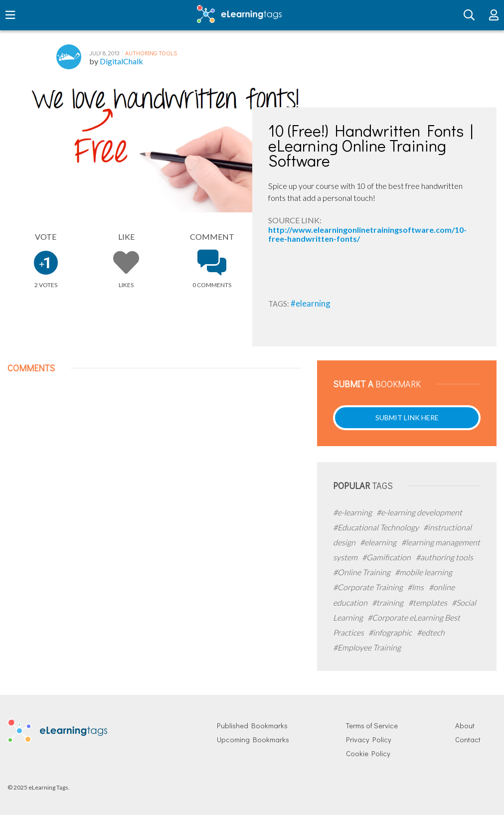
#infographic (391, 632)
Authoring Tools (151, 53)
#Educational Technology (377, 527)
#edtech (431, 632)
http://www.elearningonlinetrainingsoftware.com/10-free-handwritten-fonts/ (367, 234)
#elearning (311, 303)
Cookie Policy (368, 753)
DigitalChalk (121, 61)
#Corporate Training (369, 587)
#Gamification (387, 557)
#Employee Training (367, 647)
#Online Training (362, 572)
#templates (428, 602)
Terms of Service (372, 726)
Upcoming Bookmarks (253, 739)
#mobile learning (423, 572)
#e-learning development (419, 512)
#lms (416, 587)
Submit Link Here (407, 417)
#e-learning (353, 512)
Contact (468, 739)
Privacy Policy (369, 739)
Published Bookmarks (252, 726)
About (465, 726)
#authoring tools (444, 557)
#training (388, 602)
